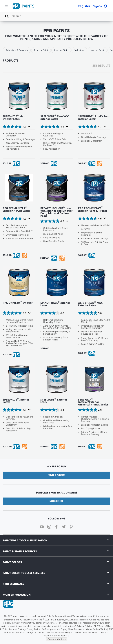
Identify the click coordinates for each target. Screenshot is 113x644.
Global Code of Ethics (96, 629)
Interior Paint (97, 50)
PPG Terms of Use (102, 626)
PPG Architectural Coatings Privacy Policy (20, 629)
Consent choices (57, 639)
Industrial (79, 50)
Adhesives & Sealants (17, 50)
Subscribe (56, 501)
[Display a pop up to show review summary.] (29, 126)
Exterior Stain (61, 50)
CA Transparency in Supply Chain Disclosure (63, 629)
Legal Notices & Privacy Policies (77, 626)
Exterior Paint (41, 50)
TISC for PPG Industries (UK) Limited (64, 632)
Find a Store (56, 475)
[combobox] (56, 16)
